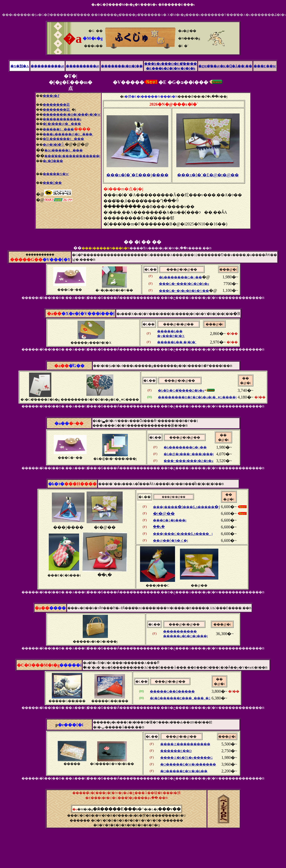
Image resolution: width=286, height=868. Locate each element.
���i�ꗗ (51, 96)
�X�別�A (20, 66)
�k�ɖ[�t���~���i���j (189, 454)
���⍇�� (52, 183)
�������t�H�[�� (122, 66)
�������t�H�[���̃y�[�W (72, 114)
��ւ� (159, 527)
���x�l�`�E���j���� (137, 175)
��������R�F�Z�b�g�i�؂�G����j (197, 397)
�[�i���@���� (62, 124)
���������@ (47, 66)
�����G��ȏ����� (172, 691)
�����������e (62, 119)
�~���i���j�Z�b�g (192, 461)
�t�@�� (164, 513)
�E (180, 751)
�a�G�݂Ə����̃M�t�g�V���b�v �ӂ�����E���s (143, 5)
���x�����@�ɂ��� (68, 134)
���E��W (265, 66)
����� (169, 751)
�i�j (186, 507)
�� (167, 461)
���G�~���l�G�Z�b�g (184, 284)
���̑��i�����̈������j (72, 156)
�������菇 (56, 105)
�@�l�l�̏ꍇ (54, 144)
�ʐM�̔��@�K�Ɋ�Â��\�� (225, 66)
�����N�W (56, 174)
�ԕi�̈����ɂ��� (64, 150)
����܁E (185, 744)
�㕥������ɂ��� (63, 139)
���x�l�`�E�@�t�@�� (208, 175)
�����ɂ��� (58, 129)
